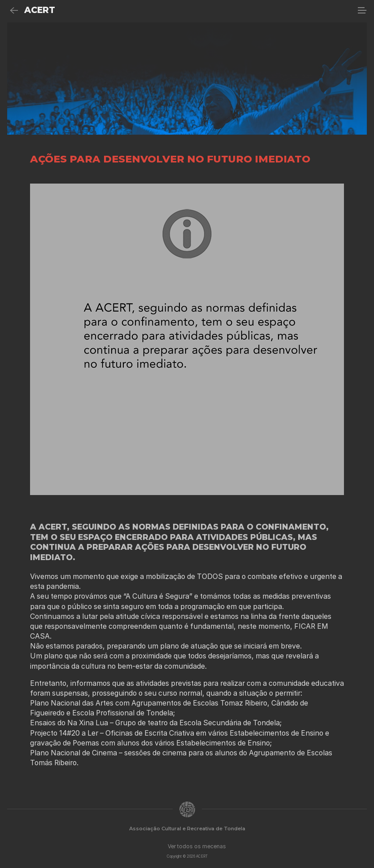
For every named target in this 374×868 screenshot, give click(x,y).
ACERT (40, 10)
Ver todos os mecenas (197, 846)
